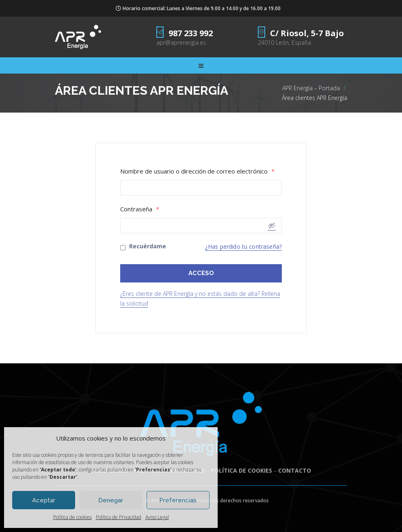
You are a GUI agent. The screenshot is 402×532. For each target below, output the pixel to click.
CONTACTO (295, 470)
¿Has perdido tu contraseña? (243, 246)
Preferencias (178, 500)
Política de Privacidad (119, 517)
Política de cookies (72, 517)
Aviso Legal (157, 517)
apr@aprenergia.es (181, 42)
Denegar (111, 500)
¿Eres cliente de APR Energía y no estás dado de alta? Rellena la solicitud (200, 299)
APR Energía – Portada (311, 88)
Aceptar (44, 500)
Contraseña (140, 209)
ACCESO (201, 273)
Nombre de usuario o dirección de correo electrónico (197, 171)
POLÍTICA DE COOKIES (241, 470)
